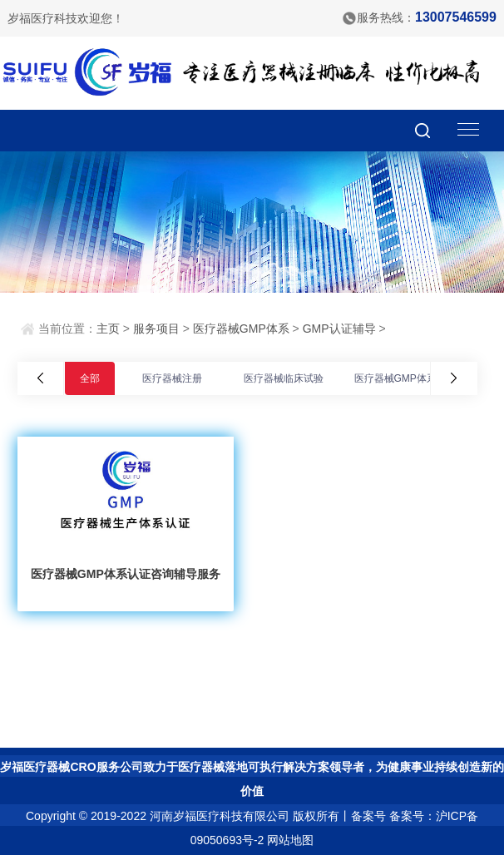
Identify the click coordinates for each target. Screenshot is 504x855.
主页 (108, 329)
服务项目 (156, 329)
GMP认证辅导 (339, 329)
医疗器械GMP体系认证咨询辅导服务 (126, 574)
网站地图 (290, 840)
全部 (90, 378)
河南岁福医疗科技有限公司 (220, 816)
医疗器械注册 (172, 378)
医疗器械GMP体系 (241, 329)
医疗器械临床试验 (284, 378)
